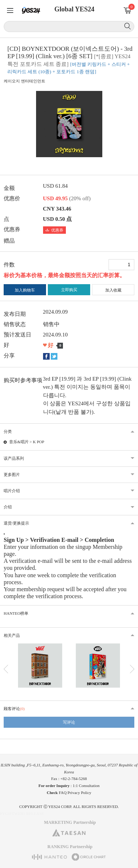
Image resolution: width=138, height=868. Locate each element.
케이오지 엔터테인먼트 (24, 81)
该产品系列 (14, 458)
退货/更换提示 (16, 523)
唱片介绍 (12, 491)
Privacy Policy (79, 793)
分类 (8, 431)
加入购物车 (25, 290)
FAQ (63, 793)
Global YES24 (75, 9)
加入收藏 (113, 290)
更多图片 (12, 474)
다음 (132, 669)
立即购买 (69, 290)
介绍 (8, 507)
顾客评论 (14, 709)
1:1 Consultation (86, 786)
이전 (6, 669)
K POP (38, 442)
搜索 (128, 26)
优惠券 (54, 230)
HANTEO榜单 (16, 613)
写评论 (69, 722)
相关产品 (12, 635)
